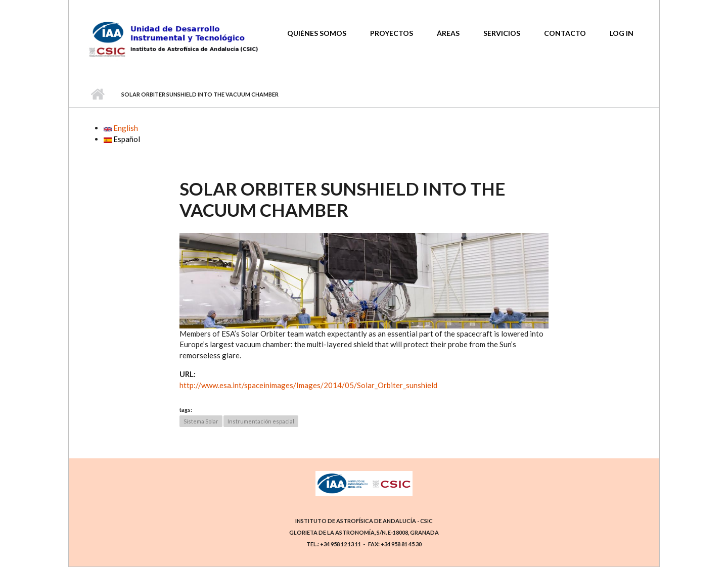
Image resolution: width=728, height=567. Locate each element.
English (121, 128)
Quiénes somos (317, 33)
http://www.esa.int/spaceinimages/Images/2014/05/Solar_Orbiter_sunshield (308, 385)
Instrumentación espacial (261, 421)
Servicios (502, 33)
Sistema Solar (201, 421)
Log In (622, 33)
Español (122, 139)
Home (97, 94)
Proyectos (392, 33)
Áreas (448, 33)
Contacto (565, 33)
